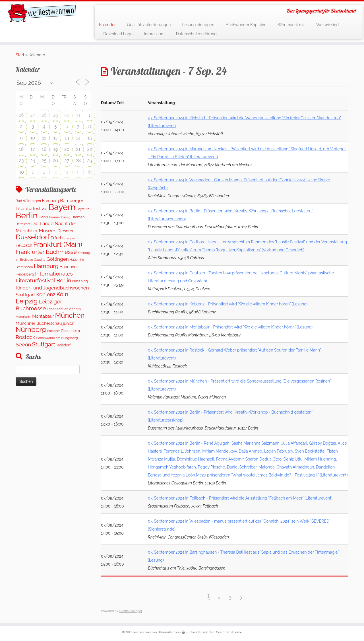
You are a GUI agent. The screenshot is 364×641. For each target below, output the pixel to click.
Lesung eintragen (198, 25)
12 (55, 138)
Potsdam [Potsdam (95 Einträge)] (54, 331)
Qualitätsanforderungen (149, 25)
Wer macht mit (291, 25)
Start (20, 55)
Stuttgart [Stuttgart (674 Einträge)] (44, 344)
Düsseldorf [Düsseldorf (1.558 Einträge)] (33, 237)
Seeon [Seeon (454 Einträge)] (23, 345)
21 (78, 149)
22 (90, 149)
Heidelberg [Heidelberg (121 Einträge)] (25, 274)
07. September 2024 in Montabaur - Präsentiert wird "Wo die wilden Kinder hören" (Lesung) (230, 327)
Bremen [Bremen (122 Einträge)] (78, 217)
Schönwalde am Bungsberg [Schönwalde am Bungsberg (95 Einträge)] (57, 338)
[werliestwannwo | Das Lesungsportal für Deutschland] (42, 13)
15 (90, 138)
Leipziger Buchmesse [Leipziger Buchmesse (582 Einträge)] (39, 305)
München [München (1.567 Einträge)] (70, 315)
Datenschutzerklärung (196, 34)
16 (21, 149)
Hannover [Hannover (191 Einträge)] (69, 267)
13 (67, 138)
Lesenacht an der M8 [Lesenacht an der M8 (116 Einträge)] (64, 309)
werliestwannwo (145, 632)
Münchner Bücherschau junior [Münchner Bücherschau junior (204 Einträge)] (45, 323)
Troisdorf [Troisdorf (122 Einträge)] (63, 345)
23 (21, 161)
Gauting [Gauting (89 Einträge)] (40, 260)
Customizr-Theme (229, 632)
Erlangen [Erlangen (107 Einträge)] (69, 238)
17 (33, 149)
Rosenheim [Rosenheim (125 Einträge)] (70, 331)
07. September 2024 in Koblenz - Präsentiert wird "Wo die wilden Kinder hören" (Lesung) (228, 304)
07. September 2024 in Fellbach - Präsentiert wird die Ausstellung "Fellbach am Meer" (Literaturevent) (240, 498)
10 (33, 138)
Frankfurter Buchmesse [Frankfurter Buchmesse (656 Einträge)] (46, 252)
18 (44, 149)
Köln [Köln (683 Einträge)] (62, 294)
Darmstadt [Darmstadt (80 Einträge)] (23, 224)
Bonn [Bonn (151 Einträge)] (43, 217)
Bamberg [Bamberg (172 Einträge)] (51, 201)
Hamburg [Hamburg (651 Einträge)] (46, 266)
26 (21, 115)
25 (44, 161)
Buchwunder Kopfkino (246, 25)
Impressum (154, 34)
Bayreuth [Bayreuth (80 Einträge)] (83, 209)
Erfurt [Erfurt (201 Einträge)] (56, 238)
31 (78, 115)
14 (78, 138)
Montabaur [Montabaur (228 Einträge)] (43, 316)
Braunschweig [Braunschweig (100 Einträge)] (60, 217)
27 (33, 115)
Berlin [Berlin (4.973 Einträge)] (27, 215)
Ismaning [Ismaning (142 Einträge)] (80, 281)
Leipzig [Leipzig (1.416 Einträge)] (27, 301)
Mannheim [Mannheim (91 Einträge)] (23, 317)
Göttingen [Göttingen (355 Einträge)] (57, 259)
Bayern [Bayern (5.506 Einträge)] (62, 207)
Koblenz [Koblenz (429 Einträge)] (46, 294)
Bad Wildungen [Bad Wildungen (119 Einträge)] (28, 201)
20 (67, 149)
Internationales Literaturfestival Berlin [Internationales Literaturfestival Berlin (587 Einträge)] (44, 277)
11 (44, 138)
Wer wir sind (327, 25)
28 (44, 115)
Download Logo (118, 34)
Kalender (107, 25)
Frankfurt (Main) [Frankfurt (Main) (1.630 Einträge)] (58, 245)
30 (67, 115)
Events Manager (131, 611)
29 (55, 115)
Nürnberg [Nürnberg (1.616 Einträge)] (31, 330)
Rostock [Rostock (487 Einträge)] (25, 337)
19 (55, 149)
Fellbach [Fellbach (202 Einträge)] (24, 245)
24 (33, 161)
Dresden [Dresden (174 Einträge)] (65, 231)
